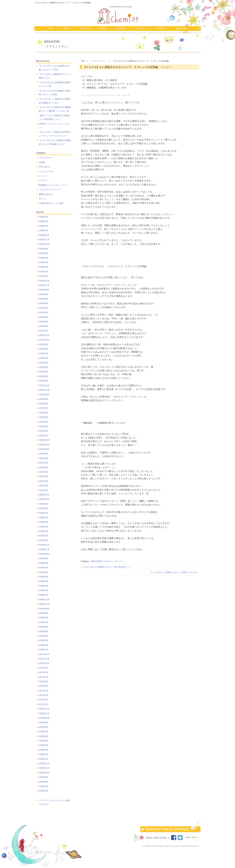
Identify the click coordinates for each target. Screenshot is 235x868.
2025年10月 (44, 244)
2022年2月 (44, 431)
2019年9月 (44, 558)
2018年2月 (44, 645)
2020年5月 (44, 522)
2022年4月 (44, 422)
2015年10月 (44, 773)
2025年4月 (44, 262)
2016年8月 (44, 727)
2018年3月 (44, 640)
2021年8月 (44, 458)
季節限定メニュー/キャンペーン (53, 185)
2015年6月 (44, 791)
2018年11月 (44, 604)
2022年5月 (44, 417)
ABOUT (67, 28)
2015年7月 (44, 786)
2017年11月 (44, 659)
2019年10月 (44, 554)
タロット (43, 199)
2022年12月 (44, 386)
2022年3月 (44, 426)
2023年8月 (44, 349)
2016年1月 (44, 759)
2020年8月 (44, 508)
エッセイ (43, 176)
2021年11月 (44, 445)
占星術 (42, 162)
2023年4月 (44, 367)
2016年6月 (44, 736)
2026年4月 (44, 217)
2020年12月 (44, 495)
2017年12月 (44, 654)
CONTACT (161, 28)
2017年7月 (44, 677)
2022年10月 (44, 395)
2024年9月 (44, 294)
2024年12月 (44, 281)
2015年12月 (44, 764)
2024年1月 (44, 331)
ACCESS (141, 28)
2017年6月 (44, 682)
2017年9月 (44, 668)
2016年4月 (44, 745)
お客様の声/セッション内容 (51, 203)
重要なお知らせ (46, 194)
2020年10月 (44, 499)
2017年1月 (44, 704)
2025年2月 (44, 272)
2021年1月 (44, 490)
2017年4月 (44, 691)
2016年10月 (44, 718)
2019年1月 (44, 595)
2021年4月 (44, 476)
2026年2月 (44, 226)
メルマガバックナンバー (113, 561)
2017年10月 (44, 663)
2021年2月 (44, 486)
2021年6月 (44, 468)
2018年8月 (44, 618)
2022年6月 (44, 413)
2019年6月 (44, 572)
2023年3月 (44, 372)
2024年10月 (44, 290)
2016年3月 (44, 750)
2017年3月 (44, 695)
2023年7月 (44, 354)
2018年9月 (44, 613)
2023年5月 (44, 363)
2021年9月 (44, 454)
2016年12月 (44, 709)
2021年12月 (44, 440)
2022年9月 (44, 399)
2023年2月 (44, 376)
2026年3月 (44, 221)
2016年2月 (44, 754)
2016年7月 (44, 732)
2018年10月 (44, 609)
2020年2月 (44, 536)
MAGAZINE (181, 28)
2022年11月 (44, 390)
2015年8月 (44, 782)
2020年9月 (44, 504)
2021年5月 (44, 472)
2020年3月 (44, 531)
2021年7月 (44, 463)
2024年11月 (44, 285)
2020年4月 (44, 527)
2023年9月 (44, 344)
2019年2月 (44, 590)
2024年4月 (44, 317)
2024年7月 (44, 303)
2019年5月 (44, 577)
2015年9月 (44, 777)
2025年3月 (44, 267)
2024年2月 (44, 326)
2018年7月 (44, 622)
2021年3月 (44, 481)
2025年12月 (44, 235)
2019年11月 (44, 550)
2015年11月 (44, 768)
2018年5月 (44, 631)
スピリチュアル (46, 171)
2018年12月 (44, 600)
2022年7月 (44, 408)
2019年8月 (44, 563)
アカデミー (44, 180)
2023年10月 (44, 340)
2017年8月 (44, 672)
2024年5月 (44, 313)
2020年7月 (44, 513)
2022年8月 (44, 404)
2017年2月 (44, 700)
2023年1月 (44, 381)
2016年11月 (44, 713)
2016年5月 (44, 741)
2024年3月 (44, 322)
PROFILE (85, 28)
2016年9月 (44, 722)
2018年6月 (44, 627)
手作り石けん (45, 167)
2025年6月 (44, 253)
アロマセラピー (46, 158)
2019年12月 (44, 545)
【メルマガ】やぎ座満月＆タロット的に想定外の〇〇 (107, 567)
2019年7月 (44, 568)
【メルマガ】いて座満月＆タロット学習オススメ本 (173, 572)
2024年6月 (44, 308)
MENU (103, 28)
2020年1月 (44, 540)
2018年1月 (44, 650)
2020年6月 (44, 518)
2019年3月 (44, 586)
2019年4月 (44, 581)
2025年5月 (44, 258)
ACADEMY (121, 28)
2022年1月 (44, 436)
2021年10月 (44, 449)
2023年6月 (44, 358)
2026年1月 (44, 231)
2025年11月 (44, 240)
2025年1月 (44, 276)
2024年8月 (44, 299)
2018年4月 (44, 636)
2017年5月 (44, 686)
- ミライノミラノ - (99, 61)
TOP (50, 28)
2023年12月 (44, 335)
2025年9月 (44, 249)
